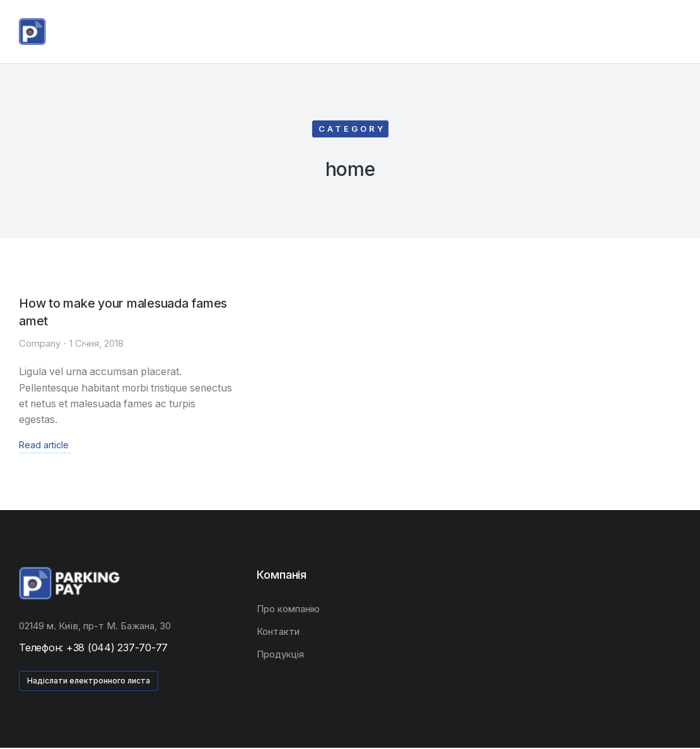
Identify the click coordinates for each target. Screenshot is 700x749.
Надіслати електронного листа (89, 682)
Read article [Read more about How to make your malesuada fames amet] (44, 447)
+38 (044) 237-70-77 (117, 649)
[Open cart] (675, 32)
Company (40, 344)
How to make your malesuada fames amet (126, 313)
